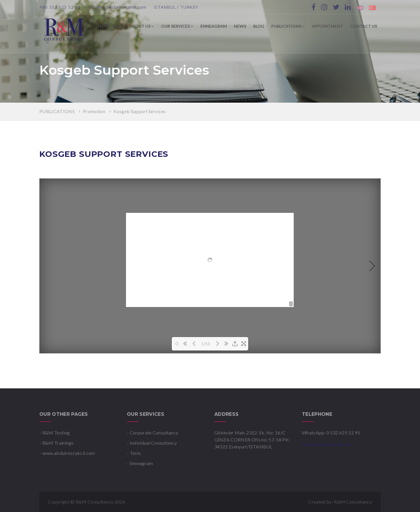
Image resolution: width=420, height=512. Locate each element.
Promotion (94, 111)
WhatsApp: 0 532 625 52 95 (331, 433)
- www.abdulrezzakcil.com (67, 453)
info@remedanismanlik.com (118, 7)
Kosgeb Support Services (140, 111)
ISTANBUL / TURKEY (176, 7)
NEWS (240, 26)
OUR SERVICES (177, 26)
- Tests (134, 453)
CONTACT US (364, 26)
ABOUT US (142, 26)
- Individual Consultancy (152, 443)
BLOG (259, 26)
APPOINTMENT (327, 26)
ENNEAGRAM (214, 26)
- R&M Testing (55, 433)
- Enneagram (140, 463)
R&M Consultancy (353, 502)
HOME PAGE (110, 26)
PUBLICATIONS (288, 26)
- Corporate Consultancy (153, 433)
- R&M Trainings (57, 443)
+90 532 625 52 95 (61, 7)
